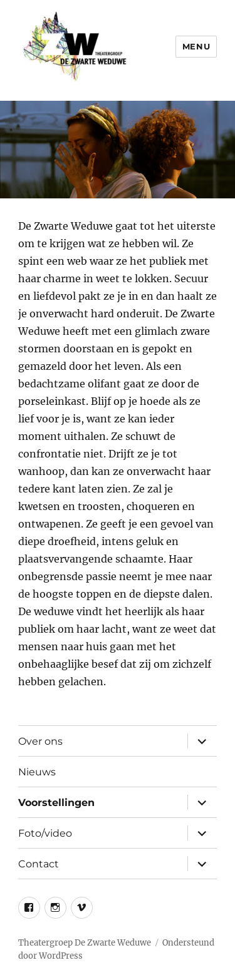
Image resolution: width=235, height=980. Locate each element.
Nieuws (37, 772)
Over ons (40, 741)
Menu (196, 46)
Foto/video (45, 833)
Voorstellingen (56, 803)
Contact (39, 864)
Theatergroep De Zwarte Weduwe (85, 943)
